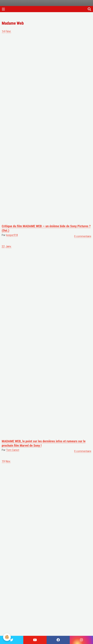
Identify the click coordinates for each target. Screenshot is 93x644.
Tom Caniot (13, 450)
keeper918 (12, 235)
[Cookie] (7, 637)
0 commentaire (83, 236)
